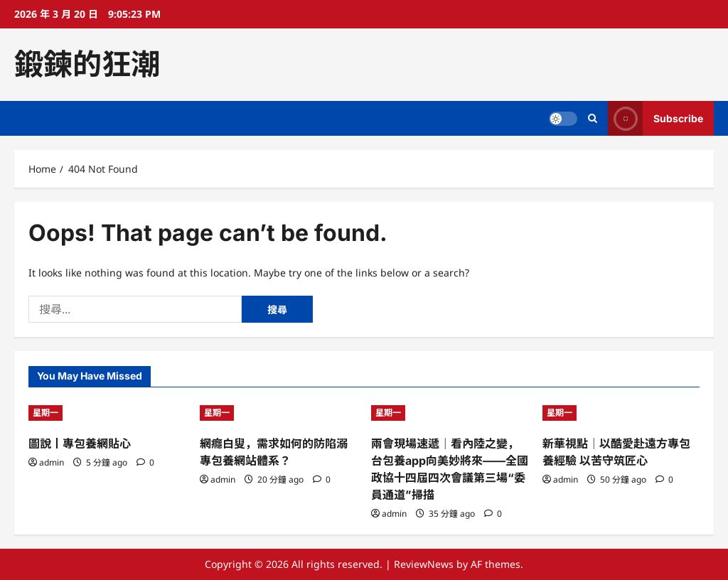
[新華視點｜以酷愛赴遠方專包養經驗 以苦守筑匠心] (621, 413)
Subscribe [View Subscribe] (655, 118)
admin (52, 462)
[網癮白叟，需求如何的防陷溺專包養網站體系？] (278, 413)
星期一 (45, 413)
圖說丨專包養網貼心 (80, 444)
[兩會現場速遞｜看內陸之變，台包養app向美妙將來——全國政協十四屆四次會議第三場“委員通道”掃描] (450, 413)
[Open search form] (593, 118)
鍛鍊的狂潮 (87, 64)
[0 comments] (145, 462)
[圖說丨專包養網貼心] (107, 413)
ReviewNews (424, 564)
